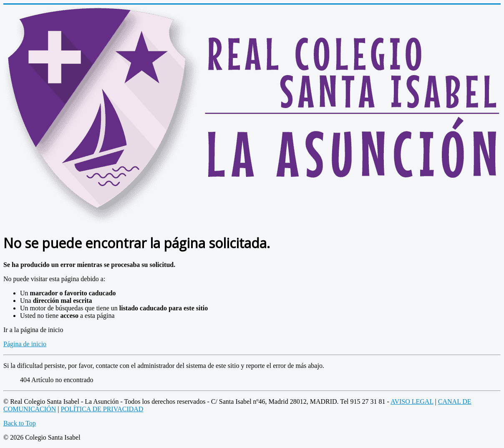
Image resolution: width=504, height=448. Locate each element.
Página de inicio (25, 344)
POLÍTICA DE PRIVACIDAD (102, 409)
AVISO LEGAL (412, 401)
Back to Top (20, 423)
